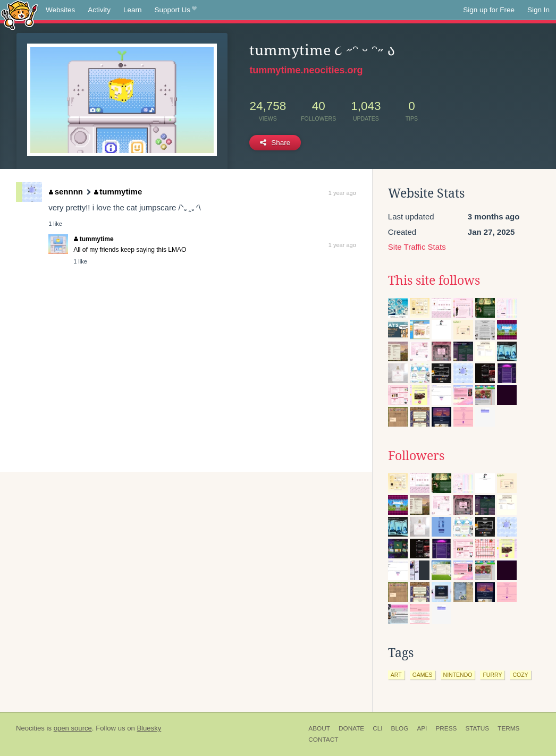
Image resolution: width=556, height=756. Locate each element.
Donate (351, 728)
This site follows (434, 281)
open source (73, 728)
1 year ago (342, 193)
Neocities (30, 728)
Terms (508, 728)
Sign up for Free (489, 10)
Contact (323, 740)
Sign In (538, 10)
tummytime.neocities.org (306, 70)
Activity (99, 10)
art (396, 675)
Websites (60, 10)
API (422, 728)
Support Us (176, 10)
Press (446, 728)
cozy (520, 675)
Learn (133, 10)
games (423, 675)
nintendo (458, 675)
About (319, 728)
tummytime (118, 192)
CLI (377, 728)
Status (477, 728)
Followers (416, 456)
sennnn (66, 192)
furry (492, 675)
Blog (400, 728)
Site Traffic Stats (417, 247)
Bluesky (149, 728)
